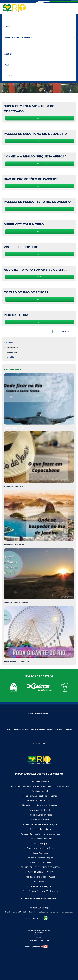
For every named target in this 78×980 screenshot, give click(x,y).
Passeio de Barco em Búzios (40, 815)
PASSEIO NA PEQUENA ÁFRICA (40, 872)
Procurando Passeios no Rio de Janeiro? (39, 774)
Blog (35, 744)
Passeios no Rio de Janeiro (22, 82)
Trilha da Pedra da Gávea (40, 829)
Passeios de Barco (38, 730)
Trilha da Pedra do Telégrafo (40, 839)
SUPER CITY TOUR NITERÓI (40, 863)
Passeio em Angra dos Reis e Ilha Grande (40, 796)
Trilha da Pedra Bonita (40, 853)
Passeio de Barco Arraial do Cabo (40, 801)
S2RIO (8, 730)
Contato (42, 744)
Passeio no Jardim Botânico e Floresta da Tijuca (40, 834)
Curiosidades (12, 347)
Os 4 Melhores (40, 882)
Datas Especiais (12, 352)
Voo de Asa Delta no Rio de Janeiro (40, 877)
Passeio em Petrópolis (40, 820)
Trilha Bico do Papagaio (40, 844)
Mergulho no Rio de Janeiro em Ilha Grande (40, 806)
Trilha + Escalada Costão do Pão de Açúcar (40, 891)
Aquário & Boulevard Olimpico (40, 858)
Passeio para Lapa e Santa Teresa (40, 848)
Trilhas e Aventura (55, 730)
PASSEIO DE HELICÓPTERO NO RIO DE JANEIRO (40, 868)
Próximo (66, 332)
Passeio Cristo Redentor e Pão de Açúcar (40, 825)
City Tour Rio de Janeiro (40, 782)
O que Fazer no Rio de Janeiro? (39, 899)
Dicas (9, 357)
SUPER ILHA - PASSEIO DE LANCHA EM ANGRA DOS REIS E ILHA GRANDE (40, 787)
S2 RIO (12, 82)
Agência (69, 730)
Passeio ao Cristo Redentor (40, 810)
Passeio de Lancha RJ (40, 791)
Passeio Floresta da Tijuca (40, 887)
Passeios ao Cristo (22, 730)
